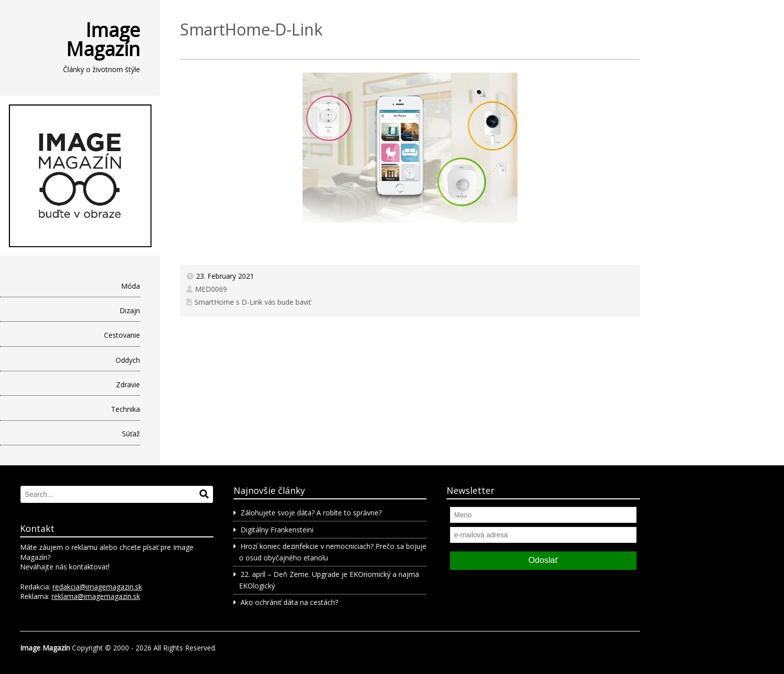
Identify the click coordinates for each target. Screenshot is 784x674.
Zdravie (128, 385)
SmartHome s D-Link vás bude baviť (253, 302)
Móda (130, 286)
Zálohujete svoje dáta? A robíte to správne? (311, 513)
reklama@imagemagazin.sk (96, 596)
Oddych (128, 360)
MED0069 (211, 289)
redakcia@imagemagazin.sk (97, 587)
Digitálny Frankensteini (277, 530)
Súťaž (131, 434)
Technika (125, 409)
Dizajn (130, 310)
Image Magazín (103, 39)
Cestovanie (122, 335)
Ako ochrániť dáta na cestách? (289, 602)
